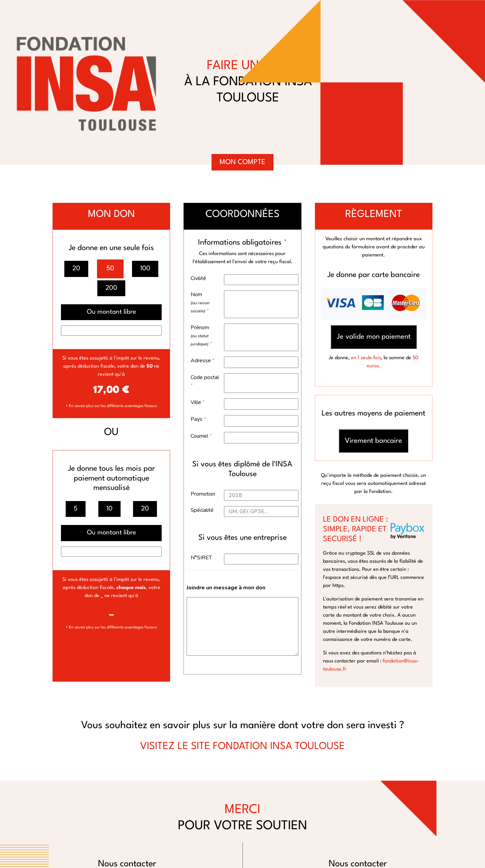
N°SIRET (201, 558)
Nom (200, 303)
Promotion (203, 494)
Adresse (203, 361)
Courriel (201, 436)
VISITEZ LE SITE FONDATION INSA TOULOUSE (243, 747)
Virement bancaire (374, 441)
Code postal (205, 381)
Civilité (198, 278)
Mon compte (243, 162)
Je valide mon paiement (374, 337)
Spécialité (202, 510)
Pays (198, 419)
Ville (198, 402)
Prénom (201, 336)
